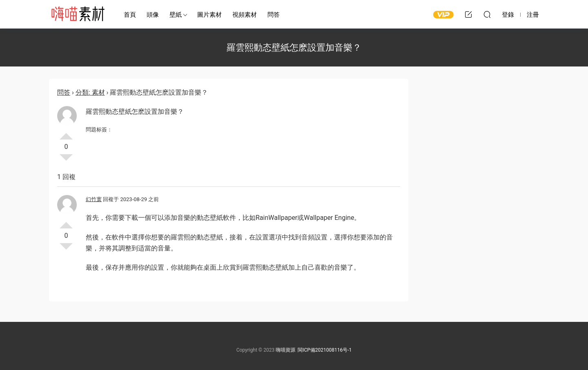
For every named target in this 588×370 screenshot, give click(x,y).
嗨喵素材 (78, 14)
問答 (274, 15)
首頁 (130, 15)
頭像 (153, 15)
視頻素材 (245, 15)
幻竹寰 (94, 199)
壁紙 (176, 15)
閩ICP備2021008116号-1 (325, 350)
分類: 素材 (90, 92)
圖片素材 (209, 15)
